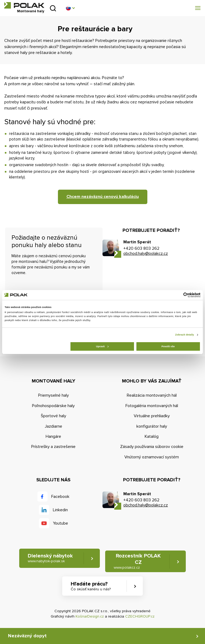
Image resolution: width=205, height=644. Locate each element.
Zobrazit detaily (184, 335)
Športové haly (54, 416)
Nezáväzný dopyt (27, 636)
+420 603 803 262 (141, 248)
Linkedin (60, 510)
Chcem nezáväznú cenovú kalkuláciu (103, 197)
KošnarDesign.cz (90, 616)
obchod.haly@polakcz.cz (146, 253)
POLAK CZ (24, 5)
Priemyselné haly (54, 395)
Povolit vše (168, 346)
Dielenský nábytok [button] (50, 558)
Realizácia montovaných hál (152, 395)
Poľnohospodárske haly (53, 406)
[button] (70, 8)
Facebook (60, 497)
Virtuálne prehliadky (152, 416)
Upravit (102, 346)
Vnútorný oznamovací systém (152, 457)
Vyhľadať (53, 8)
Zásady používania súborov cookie (152, 447)
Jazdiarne (54, 426)
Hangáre (53, 436)
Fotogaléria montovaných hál (152, 406)
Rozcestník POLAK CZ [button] (137, 561)
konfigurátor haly (152, 426)
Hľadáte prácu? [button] (91, 586)
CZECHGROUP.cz (140, 616)
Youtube (60, 523)
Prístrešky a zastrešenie (53, 447)
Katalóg (152, 436)
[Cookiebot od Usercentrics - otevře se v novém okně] (177, 295)
